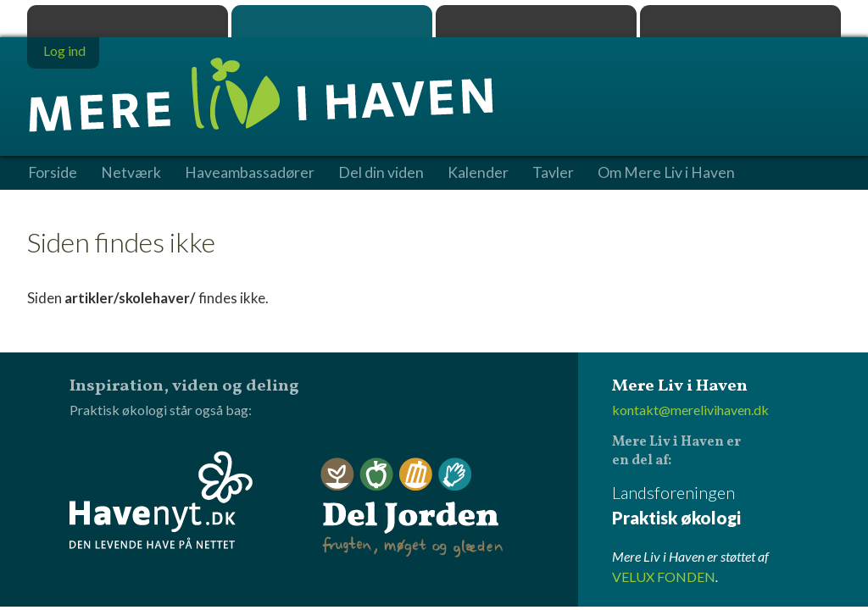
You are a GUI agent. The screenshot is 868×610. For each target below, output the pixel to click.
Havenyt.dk (740, 21)
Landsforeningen (726, 506)
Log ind (64, 50)
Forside (53, 173)
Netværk (131, 173)
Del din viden (381, 173)
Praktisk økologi (128, 21)
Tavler (553, 173)
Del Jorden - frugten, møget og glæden (412, 508)
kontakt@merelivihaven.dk (690, 410)
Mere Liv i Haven (332, 21)
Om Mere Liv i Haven (666, 173)
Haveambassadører (250, 173)
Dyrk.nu (536, 21)
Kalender (478, 173)
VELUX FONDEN (664, 577)
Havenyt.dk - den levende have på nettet (161, 500)
